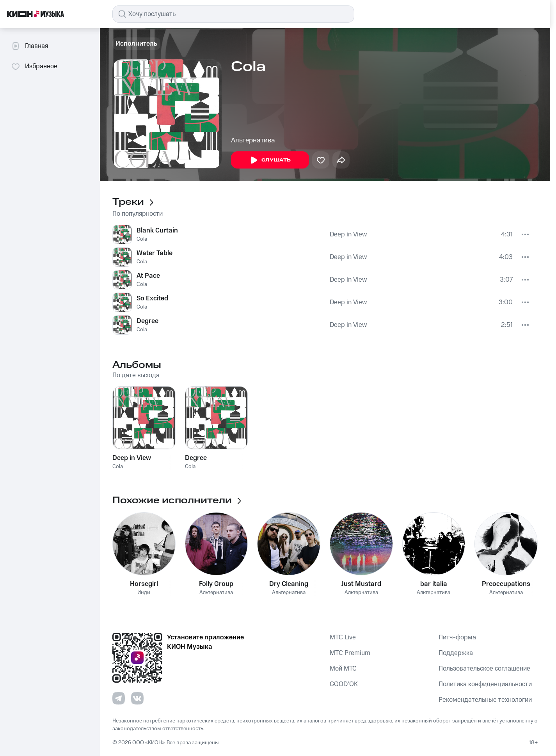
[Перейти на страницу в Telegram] (119, 698)
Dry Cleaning (289, 584)
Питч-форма (457, 637)
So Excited (152, 298)
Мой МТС (343, 669)
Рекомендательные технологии (485, 700)
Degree (147, 321)
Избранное (34, 66)
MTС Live (343, 637)
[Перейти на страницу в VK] (137, 698)
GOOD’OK (344, 684)
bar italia (434, 584)
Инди (144, 593)
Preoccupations (506, 584)
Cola (142, 239)
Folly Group (216, 584)
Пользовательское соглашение (484, 669)
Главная (29, 46)
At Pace (148, 276)
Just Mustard (361, 584)
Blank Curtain (157, 231)
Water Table (155, 253)
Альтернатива (253, 140)
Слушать (270, 160)
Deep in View (348, 234)
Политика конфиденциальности (485, 684)
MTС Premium (350, 653)
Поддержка (456, 653)
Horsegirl (144, 584)
